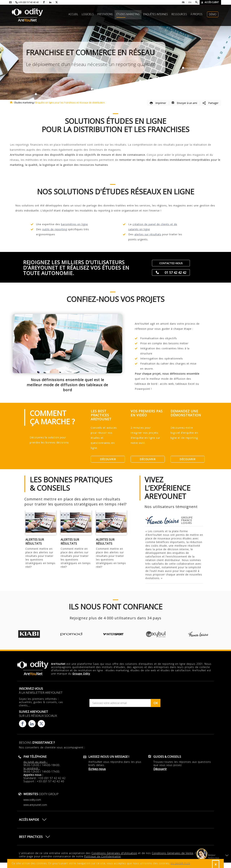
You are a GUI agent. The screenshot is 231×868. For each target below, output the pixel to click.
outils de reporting (55, 229)
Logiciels (88, 14)
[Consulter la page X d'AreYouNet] (57, 2)
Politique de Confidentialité (103, 856)
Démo (213, 14)
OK (156, 703)
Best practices (31, 837)
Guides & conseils (167, 757)
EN (190, 2)
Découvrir (108, 459)
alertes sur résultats (148, 234)
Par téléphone (35, 757)
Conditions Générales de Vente (173, 853)
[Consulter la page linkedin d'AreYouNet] (50, 2)
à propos (197, 14)
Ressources (179, 14)
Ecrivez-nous (97, 769)
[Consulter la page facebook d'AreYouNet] (44, 2)
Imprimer (158, 103)
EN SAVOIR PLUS (180, 863)
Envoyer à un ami (184, 103)
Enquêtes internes (156, 14)
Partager (211, 103)
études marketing (128, 14)
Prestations (105, 14)
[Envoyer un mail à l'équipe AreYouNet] (10, 2)
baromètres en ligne (74, 224)
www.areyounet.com (35, 805)
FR (183, 2)
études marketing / (25, 102)
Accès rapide (29, 820)
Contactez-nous (171, 263)
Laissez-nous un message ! (109, 757)
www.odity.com (32, 800)
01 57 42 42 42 (175, 272)
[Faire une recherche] (196, 2)
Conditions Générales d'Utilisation (114, 853)
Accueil (73, 14)
